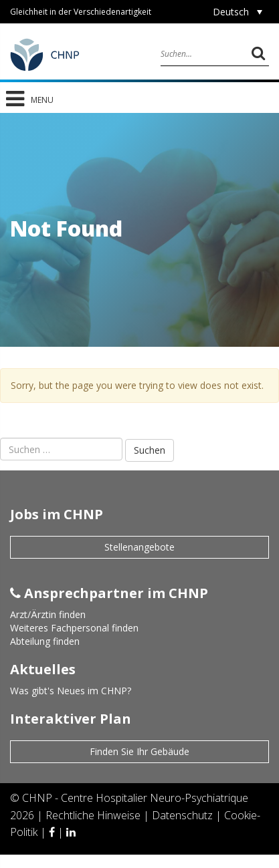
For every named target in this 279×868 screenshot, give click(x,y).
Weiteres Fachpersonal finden (74, 628)
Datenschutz (184, 815)
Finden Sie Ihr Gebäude (139, 751)
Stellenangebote (139, 547)
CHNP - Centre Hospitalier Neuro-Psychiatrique (135, 798)
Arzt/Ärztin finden (48, 614)
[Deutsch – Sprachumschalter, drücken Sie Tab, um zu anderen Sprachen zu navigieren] (238, 12)
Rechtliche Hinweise (94, 815)
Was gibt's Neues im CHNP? (71, 691)
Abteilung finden (45, 641)
